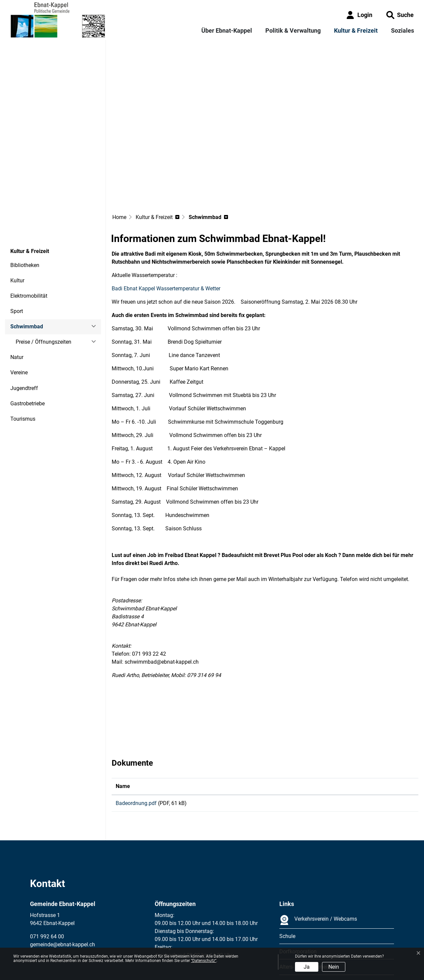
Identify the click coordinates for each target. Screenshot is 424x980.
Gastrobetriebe (27, 349)
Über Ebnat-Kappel (227, 30)
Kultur (17, 226)
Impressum (43, 944)
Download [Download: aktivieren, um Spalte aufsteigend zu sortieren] (331, 732)
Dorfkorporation (298, 900)
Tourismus (23, 365)
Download (367, 750)
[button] (400, 15)
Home (119, 163)
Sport (17, 257)
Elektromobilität (29, 242)
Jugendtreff (24, 334)
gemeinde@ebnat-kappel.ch (62, 893)
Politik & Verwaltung (293, 30)
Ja (307, 967)
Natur (17, 303)
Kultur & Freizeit (356, 30)
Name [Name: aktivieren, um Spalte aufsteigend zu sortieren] (123, 732)
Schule (287, 884)
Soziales (402, 30)
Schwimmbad (28, 275)
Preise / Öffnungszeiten (43, 288)
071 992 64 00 (47, 885)
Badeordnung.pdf (136, 749)
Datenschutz (75, 944)
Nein (334, 967)
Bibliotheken (25, 211)
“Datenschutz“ (204, 961)
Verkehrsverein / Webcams (318, 868)
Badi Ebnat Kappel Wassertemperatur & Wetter (169, 234)
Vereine (19, 318)
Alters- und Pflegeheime (307, 915)
